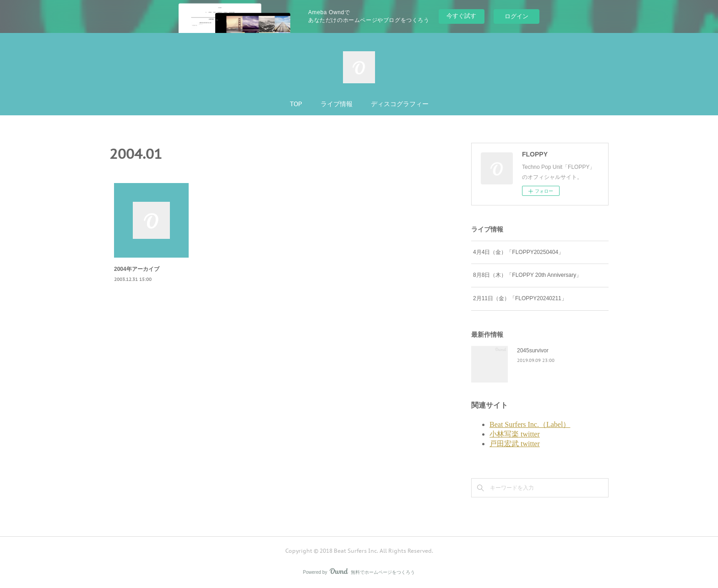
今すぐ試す (461, 16)
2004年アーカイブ (137, 269)
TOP (296, 104)
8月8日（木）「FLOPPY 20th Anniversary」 (527, 275)
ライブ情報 (337, 104)
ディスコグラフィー (400, 104)
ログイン (517, 16)
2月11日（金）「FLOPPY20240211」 (520, 298)
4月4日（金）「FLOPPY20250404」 (518, 252)
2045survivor (533, 351)
